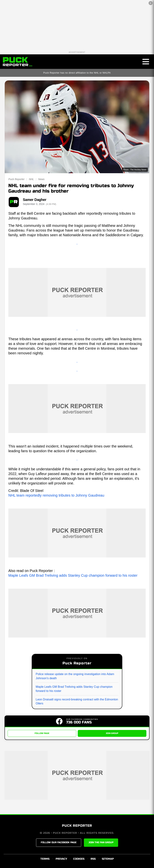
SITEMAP (108, 859)
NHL (31, 179)
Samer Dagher (35, 200)
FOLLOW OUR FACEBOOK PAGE (59, 842)
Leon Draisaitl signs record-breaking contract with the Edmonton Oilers (77, 701)
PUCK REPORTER (77, 826)
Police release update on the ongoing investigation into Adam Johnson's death (75, 676)
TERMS (45, 859)
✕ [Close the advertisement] (151, 3)
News (41, 179)
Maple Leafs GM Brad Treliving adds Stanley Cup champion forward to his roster (73, 575)
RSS (93, 859)
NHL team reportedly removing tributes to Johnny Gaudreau (56, 495)
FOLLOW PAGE (42, 733)
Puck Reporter (16, 179)
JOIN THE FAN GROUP (101, 842)
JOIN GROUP (112, 733)
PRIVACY (61, 859)
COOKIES (79, 859)
